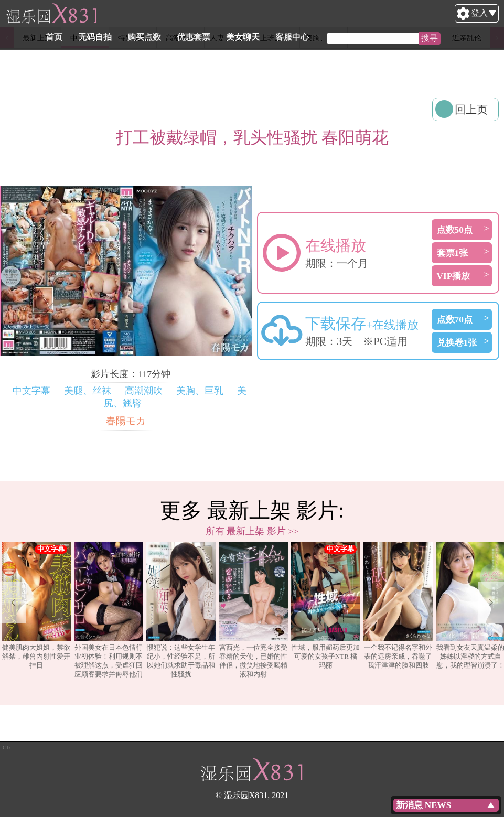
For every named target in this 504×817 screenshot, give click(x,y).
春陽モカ (126, 421)
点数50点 (455, 230)
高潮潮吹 (144, 391)
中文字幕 (31, 391)
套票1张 (453, 253)
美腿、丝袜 (88, 391)
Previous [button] (13, 603)
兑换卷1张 (457, 343)
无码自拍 (145, 37)
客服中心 (342, 37)
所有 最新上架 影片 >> (252, 531)
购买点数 (194, 37)
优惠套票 (243, 37)
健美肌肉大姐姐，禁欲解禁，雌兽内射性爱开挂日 (36, 606)
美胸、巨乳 (200, 391)
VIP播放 (454, 276)
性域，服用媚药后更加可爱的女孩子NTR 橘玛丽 (326, 606)
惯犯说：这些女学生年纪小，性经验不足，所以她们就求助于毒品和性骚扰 (181, 610)
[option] (36, 611)
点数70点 (455, 320)
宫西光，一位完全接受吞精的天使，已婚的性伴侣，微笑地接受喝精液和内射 (253, 610)
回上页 (471, 109)
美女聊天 (293, 37)
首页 (104, 37)
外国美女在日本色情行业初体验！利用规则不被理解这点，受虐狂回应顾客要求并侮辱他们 (109, 610)
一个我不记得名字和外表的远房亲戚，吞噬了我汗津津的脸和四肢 (398, 606)
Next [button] (491, 603)
